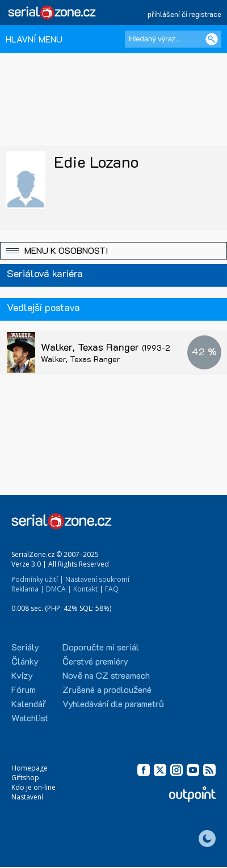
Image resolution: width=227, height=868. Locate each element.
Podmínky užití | (37, 579)
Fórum (24, 689)
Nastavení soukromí (97, 579)
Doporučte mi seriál (101, 647)
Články (25, 661)
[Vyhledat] (212, 39)
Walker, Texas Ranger (113, 347)
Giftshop (25, 778)
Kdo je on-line (33, 787)
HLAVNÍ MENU (34, 39)
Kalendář (29, 703)
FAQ (112, 589)
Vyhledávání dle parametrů (113, 703)
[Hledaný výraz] (173, 39)
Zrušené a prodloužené (107, 689)
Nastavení (27, 797)
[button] (113, 251)
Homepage (30, 768)
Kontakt (85, 589)
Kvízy (22, 675)
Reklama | (28, 589)
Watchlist (30, 718)
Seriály (25, 647)
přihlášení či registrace (184, 14)
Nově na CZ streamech (106, 675)
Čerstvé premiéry (95, 661)
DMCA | (59, 589)
